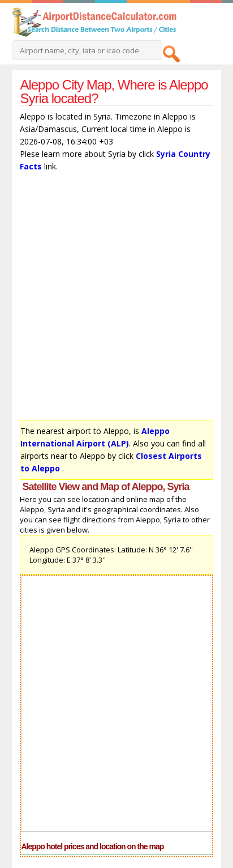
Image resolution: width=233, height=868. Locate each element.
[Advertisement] (116, 299)
